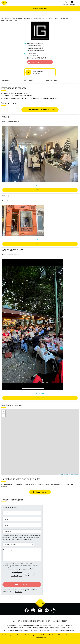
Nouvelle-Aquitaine (21, 629)
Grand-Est (42, 627)
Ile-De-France (67, 627)
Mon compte (66, 5)
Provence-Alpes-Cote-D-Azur (65, 629)
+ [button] (4, 412)
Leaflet (61, 475)
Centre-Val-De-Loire (64, 624)
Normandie (9, 629)
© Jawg (66, 475)
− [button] (4, 415)
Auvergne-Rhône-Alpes (16, 624)
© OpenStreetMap (74, 475)
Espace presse (71, 634)
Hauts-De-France (54, 627)
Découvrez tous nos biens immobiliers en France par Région (40, 620)
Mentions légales (8, 634)
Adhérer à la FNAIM (40, 8)
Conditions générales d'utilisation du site (39, 634)
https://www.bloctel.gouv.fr (24, 539)
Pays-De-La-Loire (45, 629)
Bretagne (52, 624)
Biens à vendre (28, 81)
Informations (6, 81)
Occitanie (34, 629)
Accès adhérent (40, 637)
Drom (35, 627)
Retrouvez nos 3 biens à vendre (41, 110)
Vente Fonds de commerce (11, 122)
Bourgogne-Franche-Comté (37, 624)
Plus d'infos (18, 591)
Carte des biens (51, 81)
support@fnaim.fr (17, 572)
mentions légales (17, 576)
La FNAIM (60, 634)
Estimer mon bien (41, 492)
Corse (29, 627)
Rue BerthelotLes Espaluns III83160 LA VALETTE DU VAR (37, 56)
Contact (19, 634)
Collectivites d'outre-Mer (16, 627)
